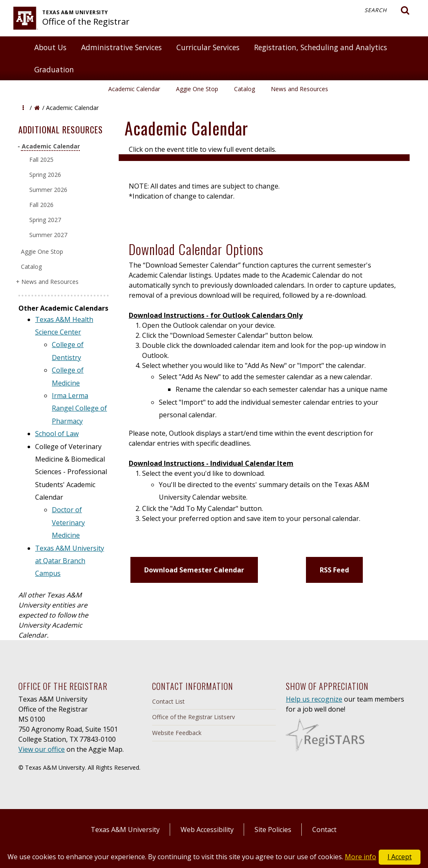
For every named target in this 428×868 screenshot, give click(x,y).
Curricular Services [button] (208, 47)
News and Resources (299, 89)
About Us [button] (50, 47)
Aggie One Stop (197, 89)
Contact (324, 830)
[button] (23, 108)
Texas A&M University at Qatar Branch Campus (70, 561)
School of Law (57, 434)
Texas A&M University (125, 830)
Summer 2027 (48, 235)
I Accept (400, 857)
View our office (42, 749)
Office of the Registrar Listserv (194, 717)
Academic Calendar (134, 89)
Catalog (245, 89)
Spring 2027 (45, 220)
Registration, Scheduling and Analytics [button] (321, 47)
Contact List (168, 701)
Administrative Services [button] (121, 47)
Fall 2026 (41, 205)
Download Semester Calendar (194, 570)
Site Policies (273, 830)
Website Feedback (177, 733)
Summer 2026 (48, 190)
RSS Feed (334, 570)
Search (387, 10)
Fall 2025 (41, 160)
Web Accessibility (207, 830)
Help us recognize (314, 699)
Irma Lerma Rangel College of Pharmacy (79, 408)
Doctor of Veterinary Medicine (68, 522)
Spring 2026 (45, 175)
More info (360, 857)
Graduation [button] (54, 69)
